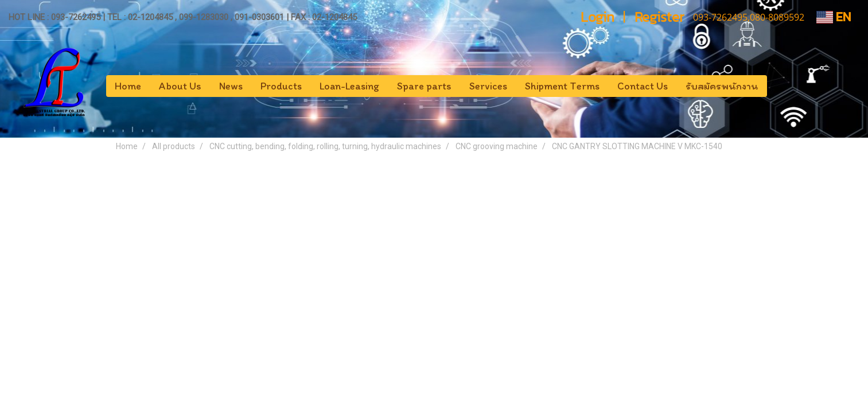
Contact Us (643, 86)
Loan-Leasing (349, 86)
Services (488, 86)
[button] (777, 86)
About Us (180, 86)
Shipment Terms (562, 86)
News (231, 86)
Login (598, 17)
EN (834, 17)
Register (659, 17)
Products (281, 86)
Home (128, 86)
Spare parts (424, 86)
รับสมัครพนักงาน (722, 86)
